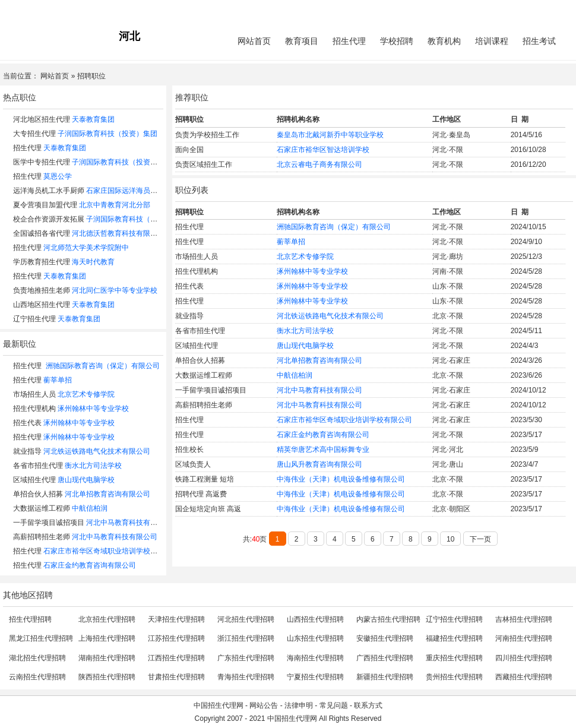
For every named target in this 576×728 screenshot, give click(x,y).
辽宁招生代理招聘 (454, 619)
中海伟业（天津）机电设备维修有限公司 (341, 479)
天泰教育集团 (93, 119)
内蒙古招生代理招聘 (388, 619)
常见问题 (334, 705)
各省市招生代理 (38, 466)
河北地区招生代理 (42, 119)
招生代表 (27, 423)
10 (450, 539)
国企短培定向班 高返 (208, 509)
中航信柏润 (90, 508)
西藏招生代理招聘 (524, 677)
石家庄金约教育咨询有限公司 (90, 565)
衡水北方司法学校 (93, 466)
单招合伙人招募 (38, 494)
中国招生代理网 (219, 705)
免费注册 (559, 10)
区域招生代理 (34, 480)
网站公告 (264, 705)
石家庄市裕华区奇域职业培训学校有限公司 (111, 551)
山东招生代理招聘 (315, 638)
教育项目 (302, 41)
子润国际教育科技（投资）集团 (107, 134)
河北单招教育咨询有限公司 (107, 494)
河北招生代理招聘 (246, 619)
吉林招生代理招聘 (524, 619)
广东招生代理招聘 (246, 658)
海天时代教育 (93, 262)
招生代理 (349, 41)
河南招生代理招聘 (524, 638)
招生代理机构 (34, 409)
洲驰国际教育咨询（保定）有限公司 (103, 366)
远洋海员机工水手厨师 (49, 191)
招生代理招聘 (30, 619)
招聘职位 (91, 76)
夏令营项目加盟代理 (45, 205)
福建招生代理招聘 (454, 638)
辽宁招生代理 (34, 319)
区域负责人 (193, 464)
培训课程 (492, 41)
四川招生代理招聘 (524, 658)
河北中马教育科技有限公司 (129, 523)
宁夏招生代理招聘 (315, 677)
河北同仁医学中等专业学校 (115, 290)
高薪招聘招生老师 (42, 537)
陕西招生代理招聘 (107, 677)
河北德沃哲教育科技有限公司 (118, 233)
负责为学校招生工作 (207, 135)
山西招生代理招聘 (315, 619)
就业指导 (27, 451)
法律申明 (299, 705)
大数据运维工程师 (42, 508)
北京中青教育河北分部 (115, 205)
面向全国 (189, 150)
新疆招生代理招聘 (385, 677)
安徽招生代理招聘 (385, 638)
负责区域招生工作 (204, 164)
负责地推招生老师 (42, 290)
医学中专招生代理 (42, 162)
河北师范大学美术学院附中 (86, 248)
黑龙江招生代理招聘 (41, 638)
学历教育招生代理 (42, 262)
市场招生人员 (34, 394)
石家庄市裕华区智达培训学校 (323, 150)
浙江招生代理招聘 (246, 638)
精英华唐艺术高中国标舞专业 (323, 450)
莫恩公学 (58, 176)
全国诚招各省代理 (42, 233)
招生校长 (189, 450)
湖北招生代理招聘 (37, 658)
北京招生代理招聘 (107, 619)
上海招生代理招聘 (107, 638)
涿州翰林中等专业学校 (93, 409)
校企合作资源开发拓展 (49, 219)
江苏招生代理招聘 (176, 638)
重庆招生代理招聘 (454, 658)
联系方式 (368, 705)
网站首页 (254, 41)
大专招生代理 (34, 134)
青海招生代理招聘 (246, 677)
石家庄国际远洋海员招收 (125, 191)
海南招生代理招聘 (315, 658)
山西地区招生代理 (42, 305)
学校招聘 (397, 41)
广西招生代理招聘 (385, 658)
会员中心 (528, 10)
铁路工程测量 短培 (205, 479)
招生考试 (539, 41)
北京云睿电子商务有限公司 (319, 164)
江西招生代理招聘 (176, 658)
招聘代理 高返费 (201, 494)
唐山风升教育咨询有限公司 (319, 464)
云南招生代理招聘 (37, 677)
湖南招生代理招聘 (107, 658)
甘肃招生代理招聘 (176, 677)
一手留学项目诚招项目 (49, 523)
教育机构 (444, 41)
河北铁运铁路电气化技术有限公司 (97, 451)
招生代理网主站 (28, 10)
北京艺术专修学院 (86, 394)
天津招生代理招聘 (176, 619)
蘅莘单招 (58, 380)
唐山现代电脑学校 (86, 480)
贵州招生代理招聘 (454, 677)
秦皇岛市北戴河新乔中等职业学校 (330, 135)
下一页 (480, 539)
